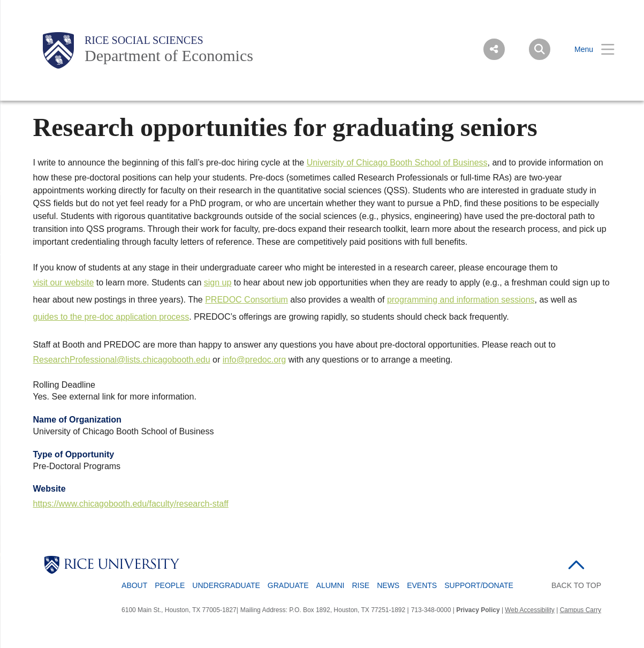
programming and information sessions (461, 300)
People (170, 585)
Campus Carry (581, 610)
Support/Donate (479, 585)
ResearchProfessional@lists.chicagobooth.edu (122, 360)
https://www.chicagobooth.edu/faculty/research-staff (131, 504)
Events (422, 585)
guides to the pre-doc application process (111, 317)
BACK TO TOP (576, 585)
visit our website (64, 282)
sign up (218, 282)
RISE (361, 585)
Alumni (331, 585)
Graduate (288, 585)
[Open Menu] (588, 50)
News (388, 585)
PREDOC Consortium (247, 300)
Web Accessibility (529, 610)
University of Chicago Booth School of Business (397, 163)
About (134, 585)
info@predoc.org (255, 360)
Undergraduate (226, 585)
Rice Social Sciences (144, 40)
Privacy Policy (478, 610)
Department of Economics (169, 55)
